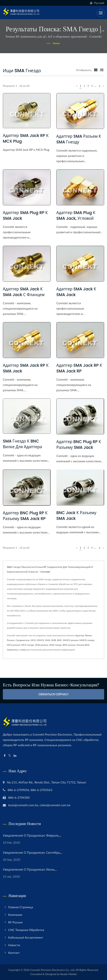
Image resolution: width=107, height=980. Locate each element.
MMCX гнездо (87, 640)
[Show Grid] (96, 70)
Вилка (88, 635)
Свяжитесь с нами (16, 650)
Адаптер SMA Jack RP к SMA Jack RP (79, 368)
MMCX (40, 640)
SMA (48, 640)
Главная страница (21, 907)
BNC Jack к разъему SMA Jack (76, 516)
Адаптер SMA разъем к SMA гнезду (79, 139)
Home (56, 43)
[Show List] (102, 70)
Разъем (11, 640)
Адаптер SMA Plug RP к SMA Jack (25, 215)
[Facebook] (5, 756)
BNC (59, 640)
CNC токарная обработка (26, 930)
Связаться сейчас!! (54, 694)
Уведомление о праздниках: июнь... (30, 870)
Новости (14, 945)
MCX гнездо (28, 645)
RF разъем (15, 922)
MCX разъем (13, 645)
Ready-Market (69, 974)
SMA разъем (42, 645)
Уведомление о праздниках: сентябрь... (33, 853)
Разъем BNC (83, 645)
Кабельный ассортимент (26, 937)
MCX (33, 640)
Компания (15, 915)
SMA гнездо (55, 645)
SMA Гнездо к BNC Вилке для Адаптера (22, 444)
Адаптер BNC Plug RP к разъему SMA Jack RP (25, 516)
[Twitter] (10, 756)
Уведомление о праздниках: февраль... (32, 836)
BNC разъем (69, 645)
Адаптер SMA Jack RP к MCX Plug (26, 138)
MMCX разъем (71, 640)
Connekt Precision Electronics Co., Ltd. (53, 970)
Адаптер (80, 635)
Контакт (14, 953)
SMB (54, 640)
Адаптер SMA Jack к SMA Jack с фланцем (24, 292)
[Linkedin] (15, 756)
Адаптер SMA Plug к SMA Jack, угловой (76, 215)
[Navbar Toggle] (101, 13)
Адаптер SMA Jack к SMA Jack (76, 292)
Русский (99, 3)
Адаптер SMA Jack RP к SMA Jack (26, 368)
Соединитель (23, 640)
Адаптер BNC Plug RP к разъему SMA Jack (79, 445)
